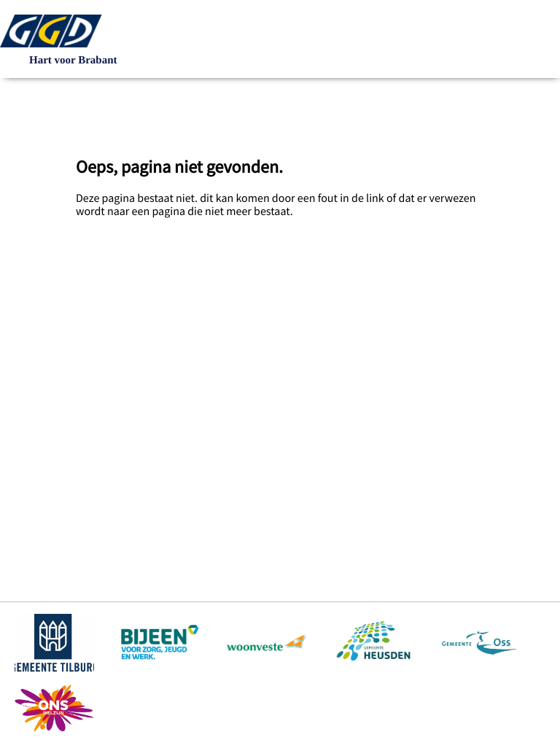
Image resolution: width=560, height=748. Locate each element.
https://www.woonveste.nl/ (267, 642)
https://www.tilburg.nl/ (54, 642)
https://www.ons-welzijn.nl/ (54, 708)
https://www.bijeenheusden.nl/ (161, 642)
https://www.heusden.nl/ (373, 642)
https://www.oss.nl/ (479, 642)
